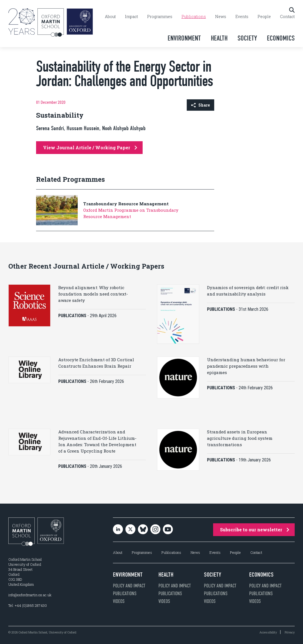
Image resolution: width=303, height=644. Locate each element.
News (221, 17)
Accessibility (268, 632)
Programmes (160, 17)
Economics (281, 38)
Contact (287, 17)
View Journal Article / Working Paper (90, 147)
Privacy (290, 632)
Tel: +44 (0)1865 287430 (28, 605)
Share (200, 105)
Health (219, 38)
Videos (119, 601)
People (264, 17)
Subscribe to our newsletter (255, 530)
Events (242, 17)
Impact (131, 17)
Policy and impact (129, 586)
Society (247, 38)
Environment (184, 38)
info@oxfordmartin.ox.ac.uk (30, 595)
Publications (194, 17)
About (110, 17)
